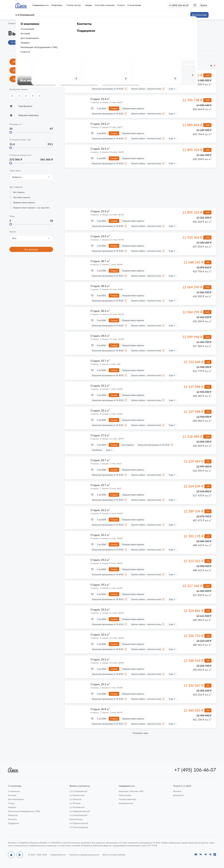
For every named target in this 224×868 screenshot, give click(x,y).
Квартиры (57, 5)
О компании (134, 5)
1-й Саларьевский (78, 791)
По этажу (136, 66)
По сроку (107, 66)
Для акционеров (16, 799)
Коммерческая (126, 803)
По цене (69, 66)
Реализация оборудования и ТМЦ (24, 811)
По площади (121, 66)
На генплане (41, 42)
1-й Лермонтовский (79, 823)
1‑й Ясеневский (28, 24)
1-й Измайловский (78, 815)
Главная (12, 24)
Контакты (12, 819)
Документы (178, 795)
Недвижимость (41, 5)
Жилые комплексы (80, 786)
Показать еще (140, 733)
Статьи (11, 803)
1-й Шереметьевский (79, 811)
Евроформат (25, 106)
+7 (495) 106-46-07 (195, 770)
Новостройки (125, 795)
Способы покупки (104, 5)
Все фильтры (31, 249)
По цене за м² (151, 66)
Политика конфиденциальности (84, 855)
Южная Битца (76, 819)
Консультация (199, 15)
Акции (88, 5)
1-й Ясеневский (77, 807)
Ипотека (177, 791)
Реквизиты (13, 815)
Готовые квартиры (128, 799)
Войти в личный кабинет (114, 855)
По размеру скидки (89, 66)
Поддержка (13, 823)
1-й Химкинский (77, 795)
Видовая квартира (29, 115)
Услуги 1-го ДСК (182, 786)
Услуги (121, 5)
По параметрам (19, 42)
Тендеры (12, 807)
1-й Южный (75, 803)
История (12, 795)
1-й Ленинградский (79, 827)
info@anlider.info (58, 855)
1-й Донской (75, 799)
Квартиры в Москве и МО (131, 791)
